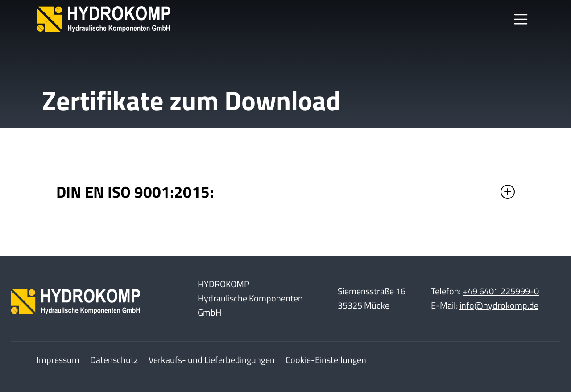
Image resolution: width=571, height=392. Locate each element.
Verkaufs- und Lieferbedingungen (212, 360)
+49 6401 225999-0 (501, 291)
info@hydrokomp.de (499, 305)
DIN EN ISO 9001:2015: (137, 192)
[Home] (103, 19)
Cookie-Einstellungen (326, 360)
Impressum (58, 360)
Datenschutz (114, 360)
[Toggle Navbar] (521, 19)
